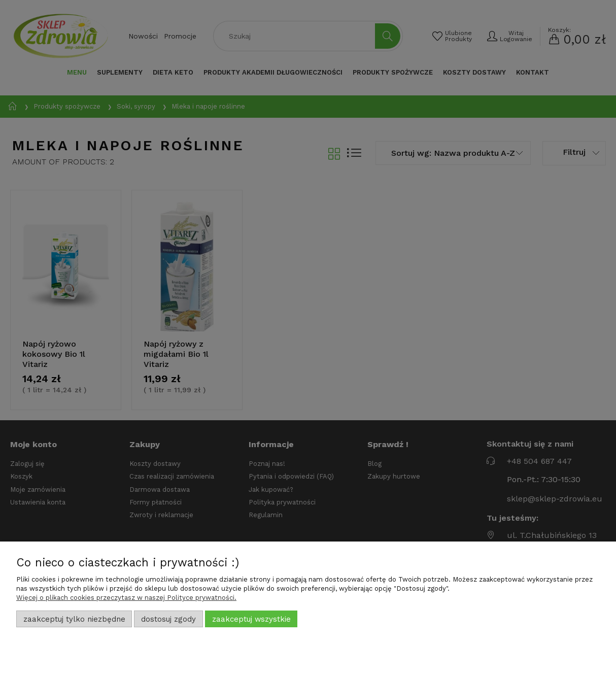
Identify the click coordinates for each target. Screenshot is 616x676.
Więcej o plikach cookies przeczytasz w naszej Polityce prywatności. (126, 598)
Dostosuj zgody (168, 619)
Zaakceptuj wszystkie (251, 619)
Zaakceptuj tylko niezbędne (74, 619)
